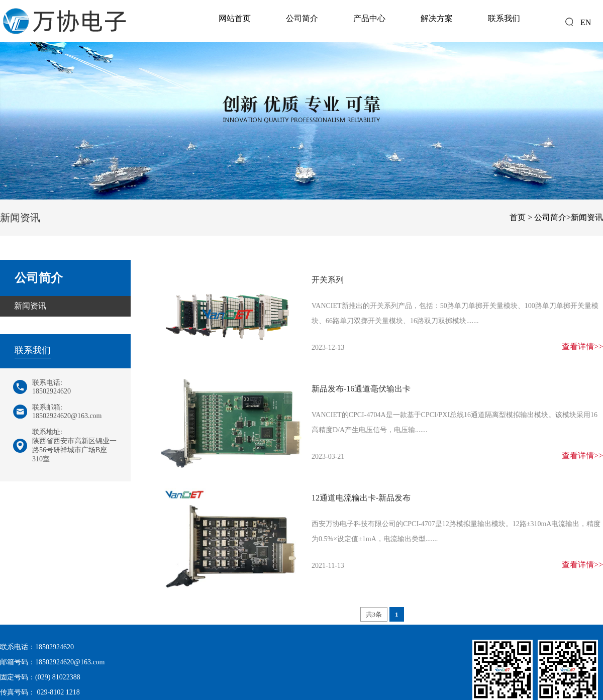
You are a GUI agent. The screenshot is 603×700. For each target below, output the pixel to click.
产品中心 (369, 18)
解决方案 (437, 18)
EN (586, 22)
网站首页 (235, 18)
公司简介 (302, 18)
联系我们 (504, 18)
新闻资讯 (587, 217)
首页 (518, 217)
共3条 (374, 614)
